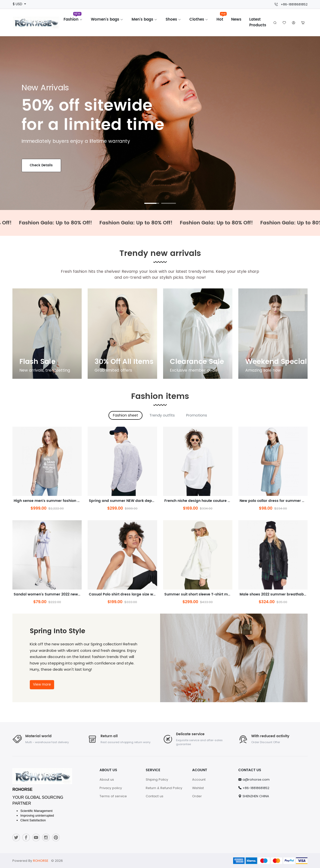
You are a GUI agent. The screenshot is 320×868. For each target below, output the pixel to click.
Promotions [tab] (197, 415)
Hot (222, 18)
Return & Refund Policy (164, 788)
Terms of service (113, 796)
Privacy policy (111, 788)
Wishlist (198, 788)
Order (197, 796)
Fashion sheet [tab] (125, 415)
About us (107, 780)
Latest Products (258, 22)
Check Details (41, 165)
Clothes (199, 19)
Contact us (155, 796)
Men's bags (145, 19)
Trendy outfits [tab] (162, 415)
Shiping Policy (157, 780)
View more (42, 684)
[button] (303, 22)
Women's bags (107, 19)
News (236, 19)
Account (199, 780)
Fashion (73, 18)
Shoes (174, 19)
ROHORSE (41, 861)
